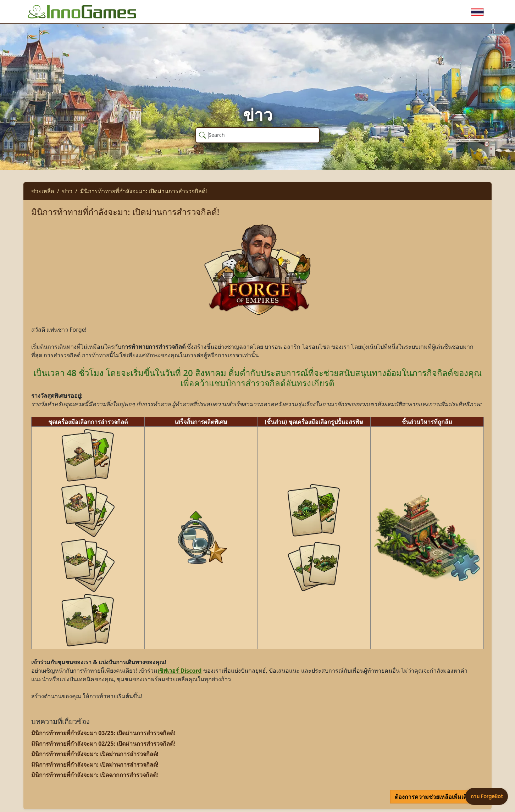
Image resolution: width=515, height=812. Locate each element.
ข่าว (67, 191)
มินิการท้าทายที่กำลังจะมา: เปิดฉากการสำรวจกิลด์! (95, 775)
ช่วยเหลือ (43, 191)
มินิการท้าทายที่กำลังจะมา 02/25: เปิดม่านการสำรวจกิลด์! (103, 744)
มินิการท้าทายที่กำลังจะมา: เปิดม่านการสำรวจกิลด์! (144, 191)
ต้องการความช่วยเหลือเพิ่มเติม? (435, 797)
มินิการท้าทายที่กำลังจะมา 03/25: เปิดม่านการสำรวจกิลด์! (103, 733)
